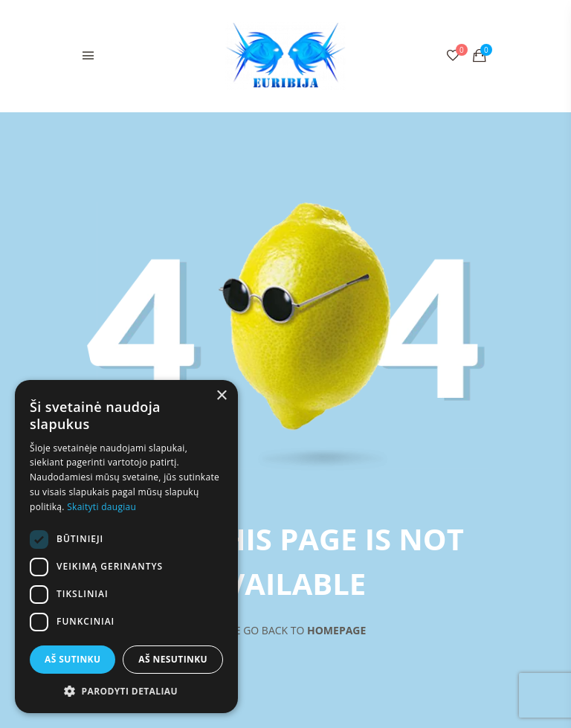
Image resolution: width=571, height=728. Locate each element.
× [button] (221, 396)
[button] (126, 691)
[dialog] (126, 547)
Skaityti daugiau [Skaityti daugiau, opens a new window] (101, 507)
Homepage (336, 630)
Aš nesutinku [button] (173, 659)
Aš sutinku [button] (72, 659)
